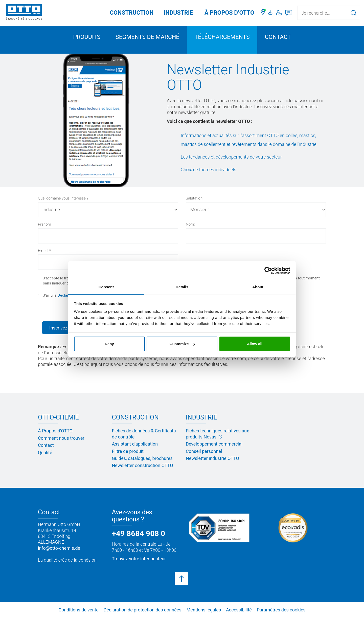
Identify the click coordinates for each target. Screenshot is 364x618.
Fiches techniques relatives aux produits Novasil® (217, 434)
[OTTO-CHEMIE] (24, 13)
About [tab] (258, 287)
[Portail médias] (271, 13)
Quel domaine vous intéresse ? (63, 198)
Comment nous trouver (61, 438)
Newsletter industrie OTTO (212, 458)
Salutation (194, 198)
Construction (132, 13)
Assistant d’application (135, 444)
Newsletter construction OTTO (143, 465)
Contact (278, 37)
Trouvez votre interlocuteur (139, 559)
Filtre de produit (128, 451)
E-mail (43, 251)
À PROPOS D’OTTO (229, 13)
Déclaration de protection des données (143, 610)
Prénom (44, 224)
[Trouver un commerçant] (263, 13)
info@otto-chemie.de (59, 548)
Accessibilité (239, 610)
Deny (109, 344)
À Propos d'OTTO (55, 431)
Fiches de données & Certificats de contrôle (144, 434)
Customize (182, 344)
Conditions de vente (78, 610)
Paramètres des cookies (281, 610)
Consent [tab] (106, 287)
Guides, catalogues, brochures (142, 458)
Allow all (255, 344)
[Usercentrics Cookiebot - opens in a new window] (268, 271)
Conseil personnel (204, 451)
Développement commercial (214, 444)
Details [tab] (182, 287)
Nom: (190, 224)
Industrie (178, 13)
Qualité (45, 453)
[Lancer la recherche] (354, 13)
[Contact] (279, 13)
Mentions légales (204, 610)
